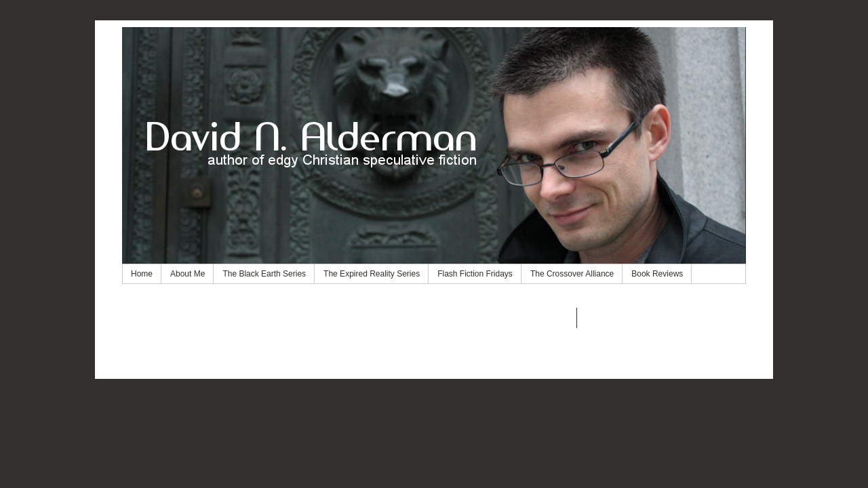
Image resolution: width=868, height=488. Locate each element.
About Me (188, 274)
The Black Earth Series (264, 274)
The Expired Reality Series (372, 274)
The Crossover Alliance (572, 274)
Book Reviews (657, 274)
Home (142, 274)
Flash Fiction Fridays (475, 274)
